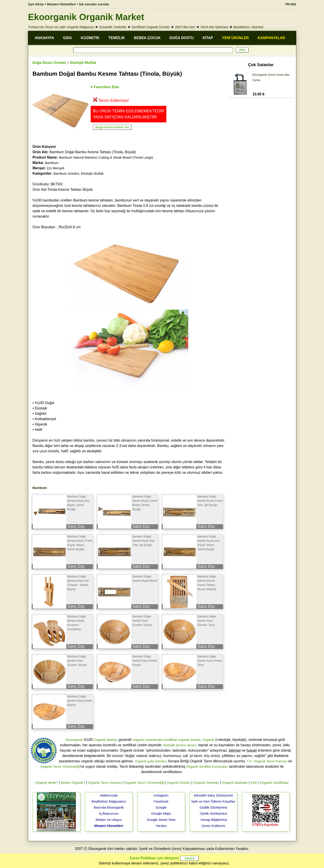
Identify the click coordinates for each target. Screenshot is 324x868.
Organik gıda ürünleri (151, 761)
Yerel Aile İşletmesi (214, 27)
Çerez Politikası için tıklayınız (155, 858)
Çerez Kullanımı (214, 826)
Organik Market (105, 740)
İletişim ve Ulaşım (109, 820)
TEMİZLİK (117, 38)
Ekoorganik (74, 740)
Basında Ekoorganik (109, 807)
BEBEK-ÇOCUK (147, 38)
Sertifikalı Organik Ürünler (151, 27)
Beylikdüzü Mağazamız (109, 801)
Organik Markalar (235, 783)
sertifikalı (171, 740)
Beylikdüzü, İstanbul (248, 27)
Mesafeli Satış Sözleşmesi (213, 795)
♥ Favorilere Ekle (105, 87)
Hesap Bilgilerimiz (214, 820)
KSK (254, 783)
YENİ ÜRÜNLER (235, 38)
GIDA (67, 38)
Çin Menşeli (56, 168)
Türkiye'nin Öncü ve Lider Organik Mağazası (61, 27)
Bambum (52, 163)
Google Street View (161, 820)
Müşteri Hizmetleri (109, 826)
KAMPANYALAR (271, 38)
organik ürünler (189, 740)
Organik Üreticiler (206, 783)
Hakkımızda (109, 795)
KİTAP (208, 38)
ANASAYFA (45, 38)
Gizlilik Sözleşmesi (213, 807)
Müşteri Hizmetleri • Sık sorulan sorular (78, 4)
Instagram (161, 795)
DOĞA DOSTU (182, 38)
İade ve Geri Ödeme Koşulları (213, 801)
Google (161, 807)
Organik (208, 740)
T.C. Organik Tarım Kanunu (267, 761)
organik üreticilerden (148, 740)
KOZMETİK (90, 38)
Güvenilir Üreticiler (113, 27)
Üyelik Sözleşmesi (213, 813)
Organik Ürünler (178, 783)
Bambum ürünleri (66, 173)
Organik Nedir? (47, 783)
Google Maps (161, 813)
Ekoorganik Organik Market (86, 17)
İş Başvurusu (109, 813)
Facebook (161, 801)
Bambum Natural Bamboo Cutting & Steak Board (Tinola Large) (106, 157)
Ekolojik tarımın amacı (180, 745)
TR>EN (291, 4)
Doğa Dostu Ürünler (49, 63)
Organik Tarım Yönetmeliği (60, 766)
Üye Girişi (36, 4)
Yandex (161, 826)
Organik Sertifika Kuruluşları (207, 766)
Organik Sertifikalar (274, 783)
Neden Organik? (73, 783)
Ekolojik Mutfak (83, 63)
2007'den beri (185, 27)
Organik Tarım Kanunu (105, 783)
